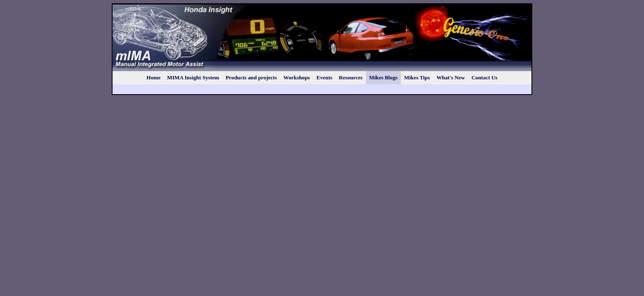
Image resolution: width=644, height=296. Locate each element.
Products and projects (251, 77)
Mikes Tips (417, 77)
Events (325, 77)
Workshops (297, 77)
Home (154, 77)
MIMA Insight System (193, 77)
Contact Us (484, 77)
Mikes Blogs (383, 77)
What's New (451, 77)
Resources (351, 77)
